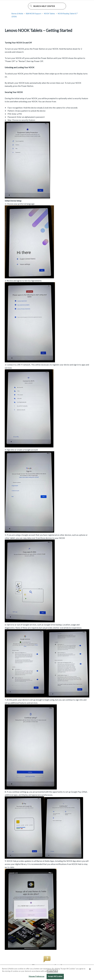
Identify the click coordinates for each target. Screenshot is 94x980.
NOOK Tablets (50, 14)
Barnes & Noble (17, 14)
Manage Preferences (37, 977)
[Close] (90, 970)
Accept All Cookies (55, 977)
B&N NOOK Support (34, 14)
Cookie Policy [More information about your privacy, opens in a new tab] (52, 972)
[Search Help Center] (47, 6)
